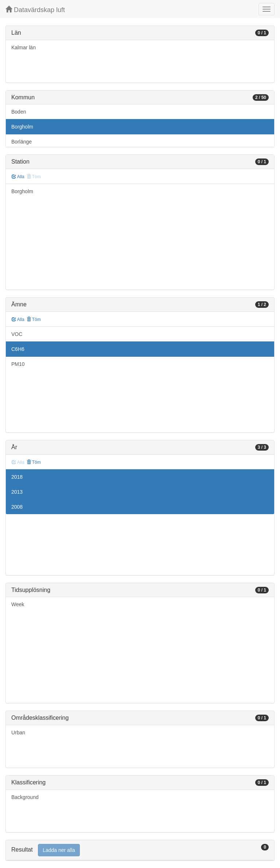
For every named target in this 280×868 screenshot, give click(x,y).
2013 (17, 492)
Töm (34, 320)
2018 (17, 477)
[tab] (140, 850)
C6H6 (18, 349)
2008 (17, 507)
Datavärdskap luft (35, 10)
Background (25, 797)
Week (18, 604)
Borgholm (22, 127)
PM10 (18, 364)
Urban (18, 733)
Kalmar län (24, 47)
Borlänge (22, 142)
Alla (18, 177)
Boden (19, 112)
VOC (17, 334)
